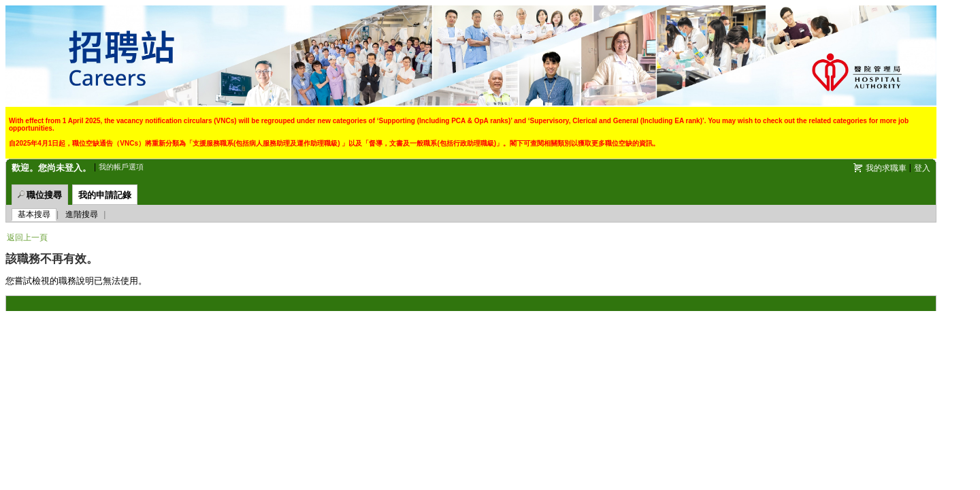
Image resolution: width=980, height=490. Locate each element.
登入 (922, 168)
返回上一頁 (27, 238)
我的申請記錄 (105, 195)
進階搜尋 (82, 214)
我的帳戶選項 (121, 167)
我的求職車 (886, 168)
